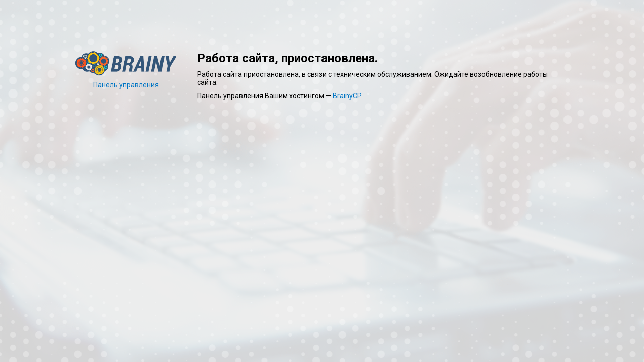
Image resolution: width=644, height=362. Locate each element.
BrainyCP (347, 96)
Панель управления (126, 85)
